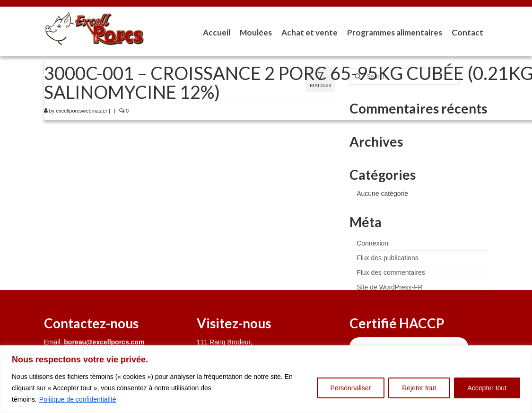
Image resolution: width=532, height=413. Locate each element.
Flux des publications (388, 258)
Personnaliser (351, 388)
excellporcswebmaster (82, 111)
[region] (266, 379)
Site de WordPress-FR (390, 287)
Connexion (372, 243)
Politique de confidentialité (78, 399)
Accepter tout (487, 388)
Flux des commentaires (391, 272)
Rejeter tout (419, 388)
